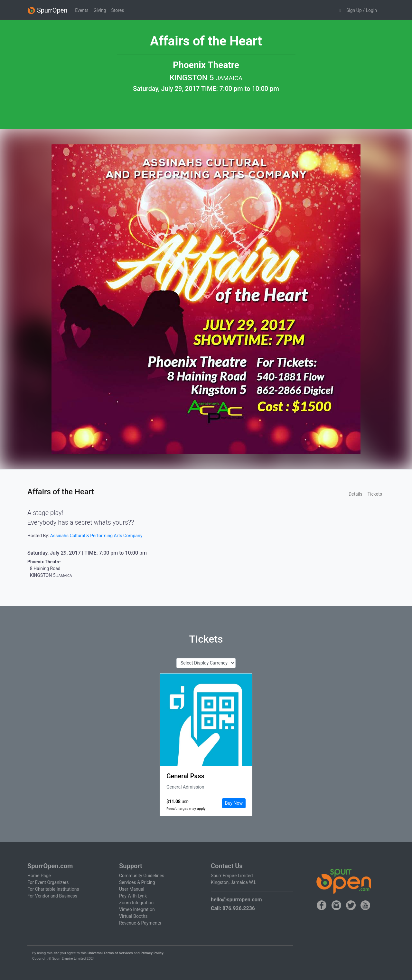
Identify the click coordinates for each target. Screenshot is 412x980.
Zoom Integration (136, 903)
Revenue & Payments (140, 923)
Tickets (375, 494)
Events (82, 10)
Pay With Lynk (133, 896)
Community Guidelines (142, 876)
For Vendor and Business (52, 896)
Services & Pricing (137, 882)
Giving (100, 10)
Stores (117, 10)
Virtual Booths (133, 916)
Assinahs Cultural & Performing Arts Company (96, 536)
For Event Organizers (48, 882)
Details (356, 494)
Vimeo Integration (137, 909)
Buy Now (234, 803)
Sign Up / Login (362, 10)
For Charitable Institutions (53, 889)
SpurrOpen (47, 10)
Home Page (39, 876)
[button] (340, 10)
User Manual (132, 889)
